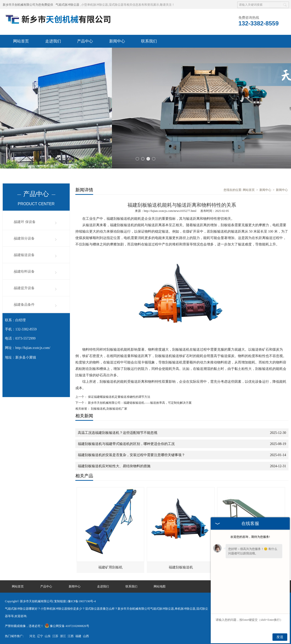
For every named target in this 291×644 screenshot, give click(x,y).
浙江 (63, 635)
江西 (71, 635)
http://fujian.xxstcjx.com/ (33, 347)
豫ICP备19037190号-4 (82, 601)
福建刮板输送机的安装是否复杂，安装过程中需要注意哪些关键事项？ (131, 454)
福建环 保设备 (25, 221)
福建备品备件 (24, 304)
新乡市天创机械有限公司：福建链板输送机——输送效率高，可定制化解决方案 (139, 402)
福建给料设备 (24, 271)
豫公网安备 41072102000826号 (67, 625)
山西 (86, 635)
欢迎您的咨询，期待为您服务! (250, 537)
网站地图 (160, 586)
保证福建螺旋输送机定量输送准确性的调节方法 (119, 396)
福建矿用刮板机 (110, 567)
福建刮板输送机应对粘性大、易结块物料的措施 (114, 465)
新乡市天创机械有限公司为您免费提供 (28, 5)
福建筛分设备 (24, 238)
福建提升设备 (24, 287)
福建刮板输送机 (181, 567)
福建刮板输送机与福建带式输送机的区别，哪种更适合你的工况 (126, 443)
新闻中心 (117, 41)
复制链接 (60, 601)
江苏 (55, 635)
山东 (48, 635)
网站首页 (21, 41)
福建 (78, 635)
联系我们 (149, 41)
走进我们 (53, 41)
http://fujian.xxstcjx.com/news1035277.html (170, 210)
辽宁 (40, 635)
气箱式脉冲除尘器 (67, 5)
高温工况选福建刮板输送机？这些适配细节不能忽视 (118, 432)
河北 (32, 635)
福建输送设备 (24, 254)
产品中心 (85, 41)
